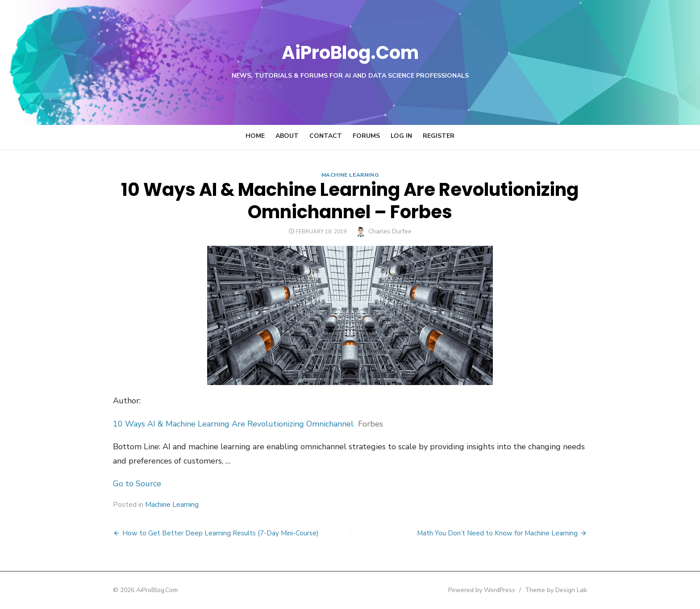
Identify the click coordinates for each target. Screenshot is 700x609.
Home (255, 136)
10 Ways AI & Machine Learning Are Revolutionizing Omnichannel (211, 424)
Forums (366, 136)
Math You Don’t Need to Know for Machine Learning (519, 533)
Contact (326, 136)
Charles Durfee (390, 231)
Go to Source (115, 484)
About (287, 136)
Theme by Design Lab (578, 590)
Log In (401, 136)
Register (439, 136)
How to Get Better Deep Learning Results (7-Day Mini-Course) (199, 533)
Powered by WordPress (504, 590)
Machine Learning (350, 175)
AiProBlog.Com (350, 52)
